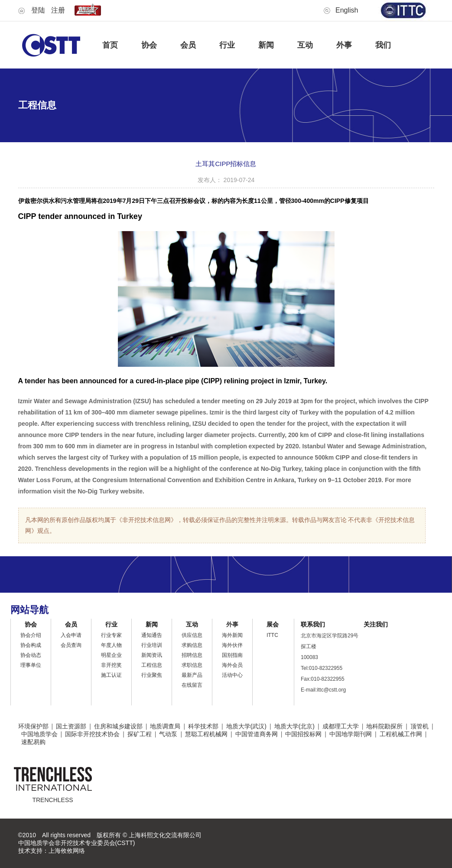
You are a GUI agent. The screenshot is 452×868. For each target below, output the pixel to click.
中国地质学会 (39, 734)
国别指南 (232, 655)
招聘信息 (192, 655)
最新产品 (192, 675)
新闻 (266, 45)
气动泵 (168, 734)
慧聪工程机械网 (206, 734)
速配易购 (33, 742)
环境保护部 (33, 726)
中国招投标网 (303, 734)
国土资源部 (71, 726)
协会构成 (31, 645)
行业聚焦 (152, 675)
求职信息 (192, 665)
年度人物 (111, 645)
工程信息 (152, 665)
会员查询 (71, 645)
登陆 (38, 10)
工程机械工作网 (401, 734)
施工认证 (111, 675)
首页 (110, 45)
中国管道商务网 (257, 734)
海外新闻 (232, 635)
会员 (188, 45)
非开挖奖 (111, 665)
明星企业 (111, 655)
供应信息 (192, 635)
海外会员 (232, 665)
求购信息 (192, 645)
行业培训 (152, 645)
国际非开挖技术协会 (92, 734)
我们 (383, 45)
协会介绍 (31, 635)
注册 (58, 10)
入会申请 (71, 635)
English (347, 10)
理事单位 (31, 665)
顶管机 (419, 726)
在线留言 (192, 685)
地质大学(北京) (294, 726)
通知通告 (152, 635)
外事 (344, 45)
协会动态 (31, 655)
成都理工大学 (341, 726)
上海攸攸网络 (67, 851)
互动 (305, 45)
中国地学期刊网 (351, 734)
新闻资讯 (152, 655)
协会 (149, 45)
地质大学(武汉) (246, 726)
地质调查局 (165, 726)
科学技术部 (203, 726)
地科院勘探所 (384, 726)
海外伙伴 (232, 645)
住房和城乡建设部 (118, 726)
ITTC (272, 635)
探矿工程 (140, 734)
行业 (227, 45)
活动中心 (232, 675)
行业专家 (111, 635)
